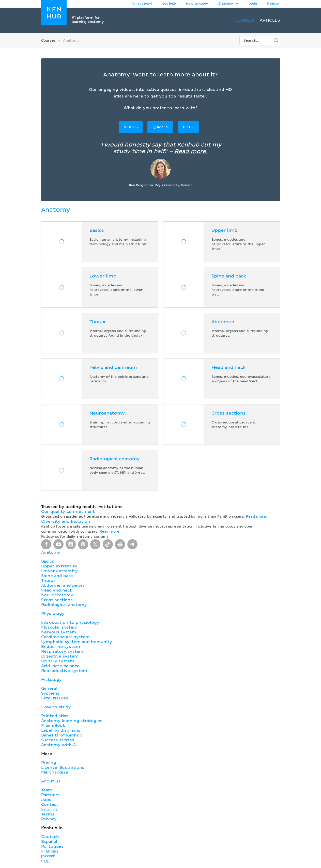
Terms (48, 814)
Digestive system (60, 656)
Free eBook (53, 726)
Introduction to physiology (70, 623)
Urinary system (58, 661)
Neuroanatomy (57, 595)
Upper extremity (59, 566)
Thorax (49, 581)
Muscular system (59, 627)
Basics (48, 561)
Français (50, 851)
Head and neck (57, 590)
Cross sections (57, 600)
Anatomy (51, 552)
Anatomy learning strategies (72, 721)
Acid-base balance (60, 666)
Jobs (46, 800)
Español (49, 842)
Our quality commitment (68, 512)
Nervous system (59, 632)
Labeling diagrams (61, 730)
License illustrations (63, 767)
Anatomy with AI (59, 745)
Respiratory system (62, 651)
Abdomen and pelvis (63, 585)
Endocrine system (61, 647)
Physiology (53, 614)
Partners (50, 795)
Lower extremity (59, 571)
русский (48, 856)
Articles (270, 20)
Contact (50, 805)
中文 (45, 861)
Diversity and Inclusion (66, 521)
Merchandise (55, 772)
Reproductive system (64, 671)
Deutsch (50, 837)
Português (52, 846)
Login (253, 4)
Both (188, 127)
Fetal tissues (55, 698)
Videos (131, 127)
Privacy (49, 819)
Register (274, 4)
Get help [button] (169, 4)
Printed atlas (55, 716)
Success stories (58, 740)
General (49, 689)
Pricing (49, 763)
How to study (197, 4)
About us (51, 781)
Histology (52, 680)
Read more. (191, 152)
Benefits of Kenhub (62, 735)
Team (47, 790)
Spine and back (57, 576)
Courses (244, 20)
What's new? (142, 4)
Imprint (49, 809)
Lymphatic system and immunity (77, 642)
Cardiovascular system (65, 637)
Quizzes (160, 127)
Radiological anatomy (64, 605)
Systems (50, 693)
